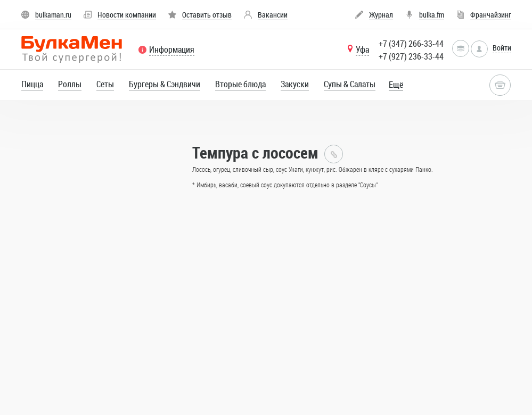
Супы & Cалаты (350, 84)
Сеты (105, 84)
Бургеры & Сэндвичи (165, 84)
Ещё (396, 85)
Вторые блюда (240, 84)
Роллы (70, 84)
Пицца (32, 84)
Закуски (295, 84)
